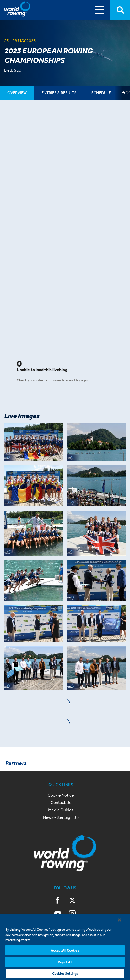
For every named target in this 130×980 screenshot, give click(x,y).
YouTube (58, 914)
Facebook (58, 900)
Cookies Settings (65, 974)
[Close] (120, 920)
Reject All (65, 962)
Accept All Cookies (65, 950)
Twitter (72, 900)
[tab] (17, 93)
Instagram (72, 914)
